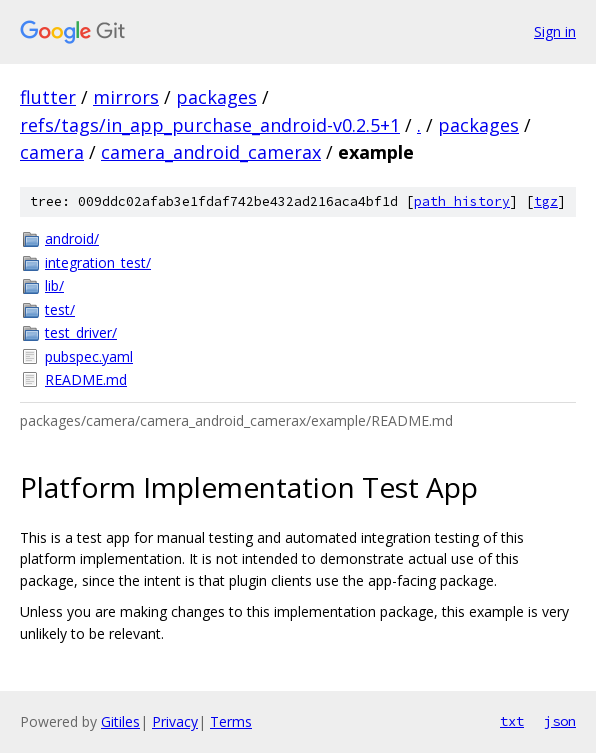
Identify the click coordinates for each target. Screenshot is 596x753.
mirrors (126, 97)
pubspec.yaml (89, 356)
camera (52, 152)
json (560, 721)
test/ (60, 309)
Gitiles (120, 721)
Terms (231, 721)
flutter (48, 97)
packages (216, 97)
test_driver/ (81, 332)
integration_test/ (98, 262)
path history (462, 201)
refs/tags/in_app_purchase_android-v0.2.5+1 (210, 125)
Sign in (555, 31)
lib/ (54, 285)
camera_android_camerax (211, 152)
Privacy (175, 721)
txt (512, 721)
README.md (86, 379)
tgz (546, 201)
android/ (72, 238)
